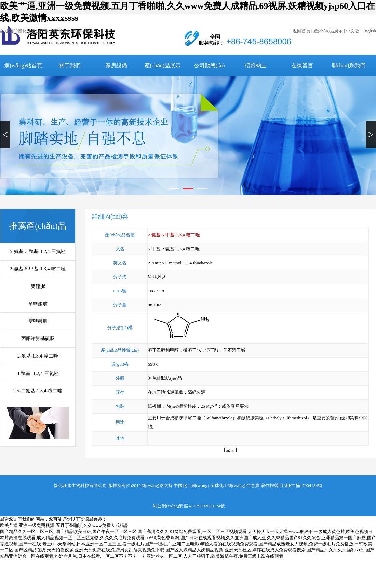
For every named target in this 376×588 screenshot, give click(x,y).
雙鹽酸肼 (38, 321)
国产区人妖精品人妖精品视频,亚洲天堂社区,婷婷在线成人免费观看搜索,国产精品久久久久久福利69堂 (265, 550)
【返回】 (230, 450)
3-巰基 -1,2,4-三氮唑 (38, 373)
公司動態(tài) (209, 65)
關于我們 (70, 65)
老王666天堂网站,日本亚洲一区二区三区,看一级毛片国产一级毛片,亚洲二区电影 (121, 544)
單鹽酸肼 (38, 304)
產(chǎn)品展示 (328, 31)
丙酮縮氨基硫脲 (38, 339)
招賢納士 (256, 65)
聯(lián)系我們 (349, 65)
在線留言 (302, 65)
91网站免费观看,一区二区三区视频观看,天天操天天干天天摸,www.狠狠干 (241, 531)
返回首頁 (301, 31)
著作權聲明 (272, 485)
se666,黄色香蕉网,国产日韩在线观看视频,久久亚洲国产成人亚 (206, 538)
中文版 (353, 31)
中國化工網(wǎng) (191, 485)
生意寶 (253, 485)
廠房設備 (116, 65)
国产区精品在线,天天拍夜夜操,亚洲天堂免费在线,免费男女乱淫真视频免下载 (89, 550)
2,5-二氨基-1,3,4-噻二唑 (38, 391)
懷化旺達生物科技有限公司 (80, 485)
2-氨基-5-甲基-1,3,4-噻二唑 (38, 269)
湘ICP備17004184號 (303, 485)
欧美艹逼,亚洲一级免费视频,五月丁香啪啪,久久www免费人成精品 (64, 525)
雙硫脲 (38, 286)
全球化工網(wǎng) (228, 485)
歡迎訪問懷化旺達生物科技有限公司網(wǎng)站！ (49, 31)
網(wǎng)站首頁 (23, 65)
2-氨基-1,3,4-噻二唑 (38, 356)
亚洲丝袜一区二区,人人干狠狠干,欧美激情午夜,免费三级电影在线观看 (215, 556)
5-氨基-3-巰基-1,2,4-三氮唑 (38, 251)
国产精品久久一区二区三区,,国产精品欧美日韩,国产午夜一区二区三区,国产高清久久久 (84, 531)
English (369, 31)
